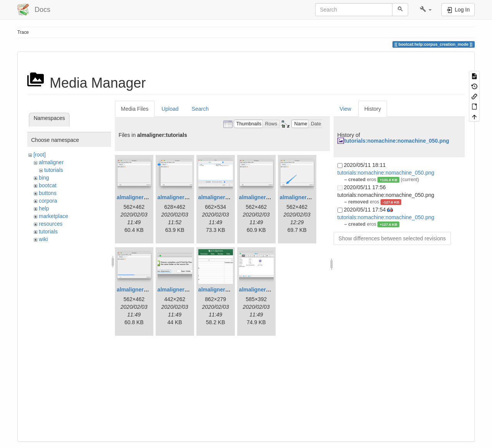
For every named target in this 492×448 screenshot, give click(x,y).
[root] (40, 155)
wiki (43, 239)
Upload (170, 109)
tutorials (54, 170)
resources (51, 224)
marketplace (53, 216)
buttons (48, 193)
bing (44, 178)
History (373, 109)
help (44, 208)
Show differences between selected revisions (392, 238)
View (346, 109)
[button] (426, 10)
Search (200, 109)
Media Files (135, 109)
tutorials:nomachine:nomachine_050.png (397, 141)
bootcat (48, 185)
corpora (48, 201)
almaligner (51, 162)
